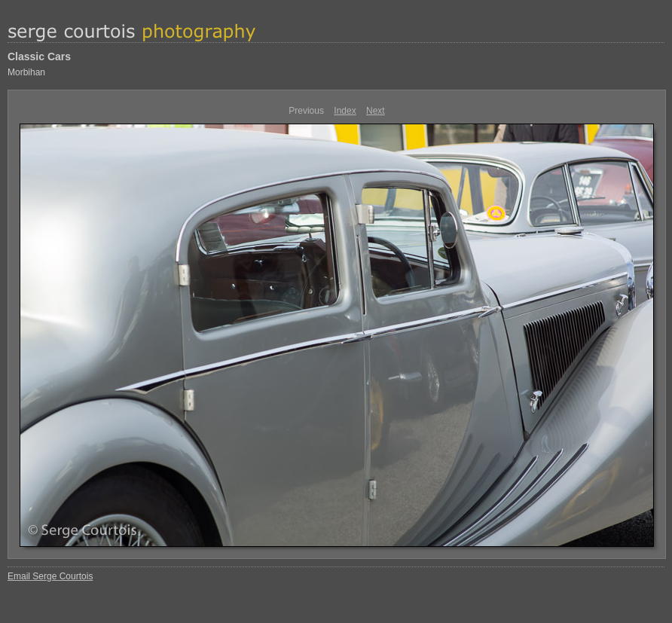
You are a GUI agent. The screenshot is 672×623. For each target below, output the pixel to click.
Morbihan (26, 72)
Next (376, 111)
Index (345, 111)
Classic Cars (39, 56)
